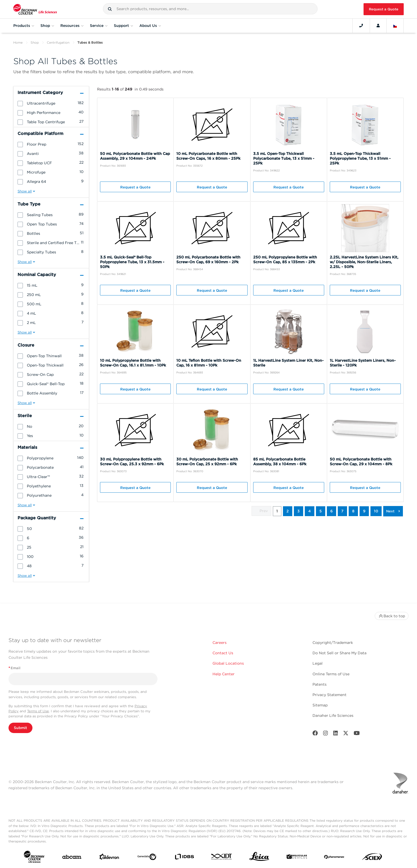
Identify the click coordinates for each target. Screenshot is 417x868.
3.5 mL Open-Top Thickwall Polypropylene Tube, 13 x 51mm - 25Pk (360, 158)
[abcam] (72, 858)
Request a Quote (384, 9)
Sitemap (320, 705)
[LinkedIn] (336, 734)
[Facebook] (315, 734)
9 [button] (364, 511)
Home (18, 42)
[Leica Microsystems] (259, 858)
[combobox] (210, 9)
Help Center (224, 674)
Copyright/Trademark (333, 643)
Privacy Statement (330, 695)
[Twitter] (346, 734)
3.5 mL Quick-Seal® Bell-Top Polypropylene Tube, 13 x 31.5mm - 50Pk (132, 262)
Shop (35, 42)
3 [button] (299, 511)
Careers (220, 643)
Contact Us (223, 653)
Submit (20, 728)
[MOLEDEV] (297, 858)
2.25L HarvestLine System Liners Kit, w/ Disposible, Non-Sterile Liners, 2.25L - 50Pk (364, 262)
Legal (318, 663)
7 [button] (342, 511)
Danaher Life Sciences (333, 715)
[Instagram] (326, 734)
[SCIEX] (372, 858)
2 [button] (288, 511)
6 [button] (331, 511)
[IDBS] (184, 858)
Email (14, 668)
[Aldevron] (109, 858)
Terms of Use (38, 711)
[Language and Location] (395, 26)
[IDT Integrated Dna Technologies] (222, 858)
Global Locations (228, 663)
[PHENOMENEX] (334, 858)
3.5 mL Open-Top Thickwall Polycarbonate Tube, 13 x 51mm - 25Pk (284, 158)
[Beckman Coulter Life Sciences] (35, 9)
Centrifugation (58, 42)
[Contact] (361, 26)
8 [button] (353, 511)
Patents (320, 684)
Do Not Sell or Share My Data (339, 653)
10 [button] (376, 511)
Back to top (392, 616)
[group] (51, 103)
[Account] (378, 26)
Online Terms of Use (331, 674)
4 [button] (310, 511)
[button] (110, 9)
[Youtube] (357, 734)
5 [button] (321, 511)
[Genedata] (147, 858)
